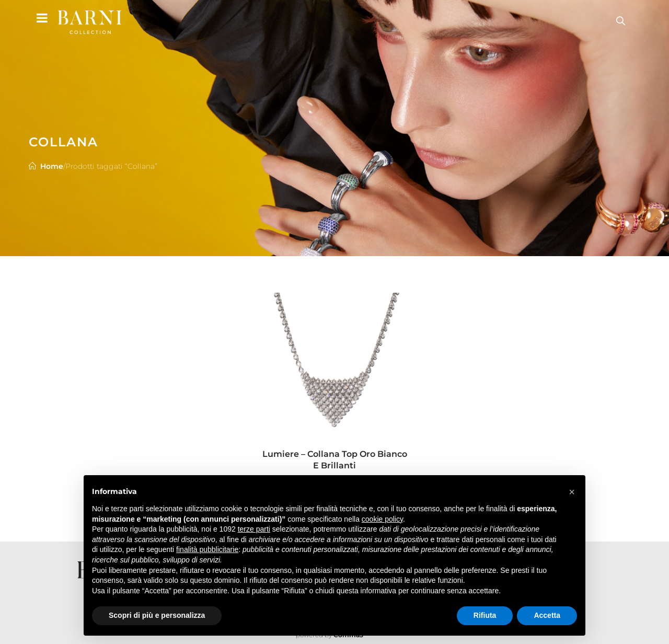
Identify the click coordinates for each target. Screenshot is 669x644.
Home (52, 166)
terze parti (254, 529)
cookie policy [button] (382, 519)
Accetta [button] (547, 615)
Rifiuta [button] (485, 615)
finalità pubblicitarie (207, 549)
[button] (572, 492)
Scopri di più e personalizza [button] (157, 615)
